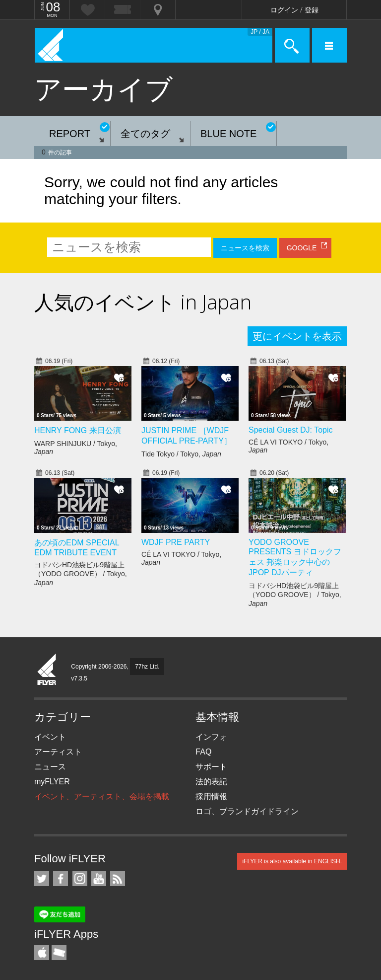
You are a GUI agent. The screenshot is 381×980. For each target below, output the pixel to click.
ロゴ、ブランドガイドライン (247, 811)
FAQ (203, 752)
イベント (50, 737)
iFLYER (47, 670)
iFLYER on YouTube (99, 879)
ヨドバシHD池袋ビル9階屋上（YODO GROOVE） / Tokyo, (81, 574)
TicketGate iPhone (59, 953)
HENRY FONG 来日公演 (78, 430)
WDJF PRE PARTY (176, 542)
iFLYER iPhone (42, 953)
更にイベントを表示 (297, 336)
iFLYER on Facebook (61, 879)
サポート (211, 767)
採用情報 (211, 796)
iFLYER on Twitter (42, 879)
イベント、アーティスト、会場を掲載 (102, 796)
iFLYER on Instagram (80, 879)
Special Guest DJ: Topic (291, 430)
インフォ (211, 737)
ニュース (50, 767)
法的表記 (211, 782)
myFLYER (52, 782)
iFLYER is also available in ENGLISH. (292, 861)
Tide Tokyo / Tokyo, (181, 454)
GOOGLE (302, 248)
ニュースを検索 (245, 248)
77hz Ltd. (147, 667)
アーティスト (58, 752)
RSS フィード (118, 879)
